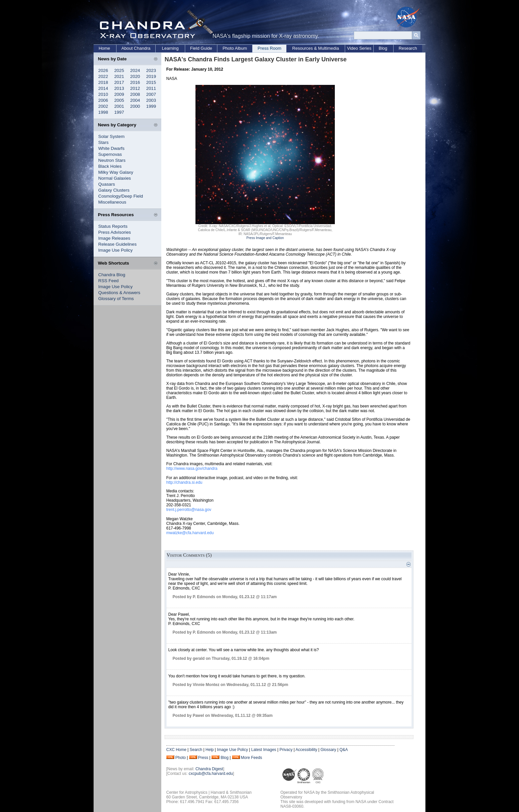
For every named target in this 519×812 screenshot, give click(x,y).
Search (196, 750)
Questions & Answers (119, 293)
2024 (135, 70)
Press (203, 758)
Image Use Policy (115, 250)
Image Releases (114, 238)
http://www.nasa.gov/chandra (192, 468)
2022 (103, 76)
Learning (170, 48)
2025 (119, 70)
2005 (119, 100)
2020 (135, 76)
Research (408, 48)
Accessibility (306, 750)
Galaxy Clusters (114, 190)
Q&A (344, 750)
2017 (119, 82)
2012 (135, 88)
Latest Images (264, 750)
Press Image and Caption (265, 238)
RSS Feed (109, 281)
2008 (135, 94)
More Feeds (252, 758)
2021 (119, 76)
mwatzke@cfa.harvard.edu (190, 533)
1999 (151, 106)
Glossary (328, 750)
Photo (180, 758)
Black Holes (110, 166)
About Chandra (136, 48)
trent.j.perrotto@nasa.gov (189, 510)
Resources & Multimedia (316, 48)
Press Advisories (115, 232)
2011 (151, 88)
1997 (119, 112)
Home (104, 48)
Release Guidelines (117, 244)
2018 (103, 82)
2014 (103, 88)
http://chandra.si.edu (184, 482)
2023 (151, 70)
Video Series (359, 48)
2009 (119, 94)
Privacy (286, 750)
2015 (151, 82)
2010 (103, 94)
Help (210, 750)
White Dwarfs (111, 148)
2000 (135, 106)
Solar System (111, 136)
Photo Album (235, 48)
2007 (151, 94)
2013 (119, 88)
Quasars (107, 184)
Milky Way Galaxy (116, 172)
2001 (119, 106)
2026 (103, 70)
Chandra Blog (112, 275)
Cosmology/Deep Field (121, 196)
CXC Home (176, 750)
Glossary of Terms (116, 299)
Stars (103, 142)
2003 (151, 100)
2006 (103, 100)
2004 (135, 100)
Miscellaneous (112, 202)
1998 (103, 112)
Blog (383, 48)
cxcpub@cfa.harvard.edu (211, 774)
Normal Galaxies (115, 178)
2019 (151, 76)
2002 (103, 106)
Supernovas (110, 154)
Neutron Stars (112, 160)
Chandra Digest (209, 769)
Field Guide (201, 48)
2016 (135, 82)
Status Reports (113, 226)
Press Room (269, 48)
